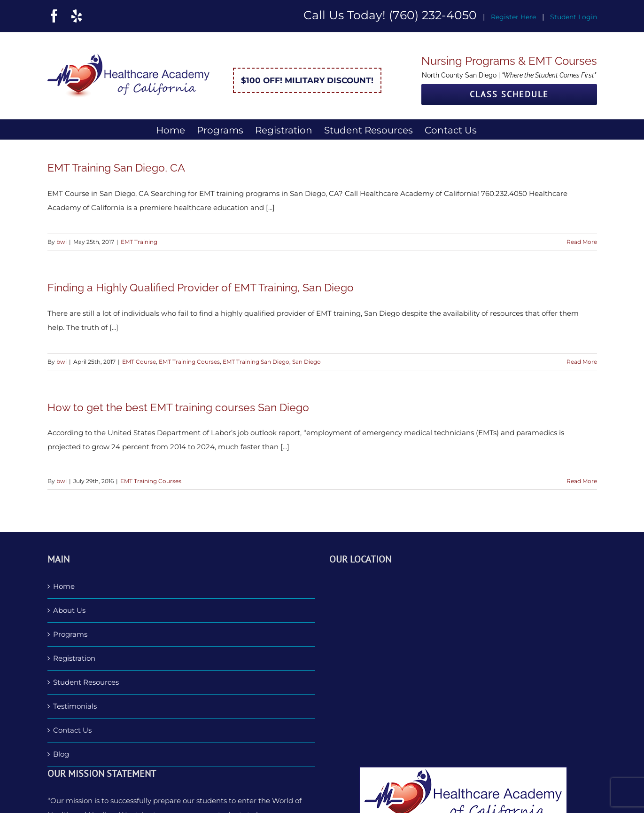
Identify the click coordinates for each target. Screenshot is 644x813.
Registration (74, 658)
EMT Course (139, 362)
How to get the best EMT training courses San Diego (178, 407)
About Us (69, 610)
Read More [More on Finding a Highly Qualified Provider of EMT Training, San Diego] (582, 362)
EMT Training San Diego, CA (116, 168)
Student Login (574, 17)
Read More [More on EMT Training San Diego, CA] (582, 242)
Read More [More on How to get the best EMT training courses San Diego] (582, 481)
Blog (61, 754)
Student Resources (86, 682)
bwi (62, 242)
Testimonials (75, 706)
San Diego (306, 362)
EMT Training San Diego (256, 362)
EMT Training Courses (189, 362)
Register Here (513, 17)
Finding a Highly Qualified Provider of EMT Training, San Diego (201, 287)
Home (64, 586)
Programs (70, 634)
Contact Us (72, 730)
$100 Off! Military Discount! (307, 80)
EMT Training (139, 242)
